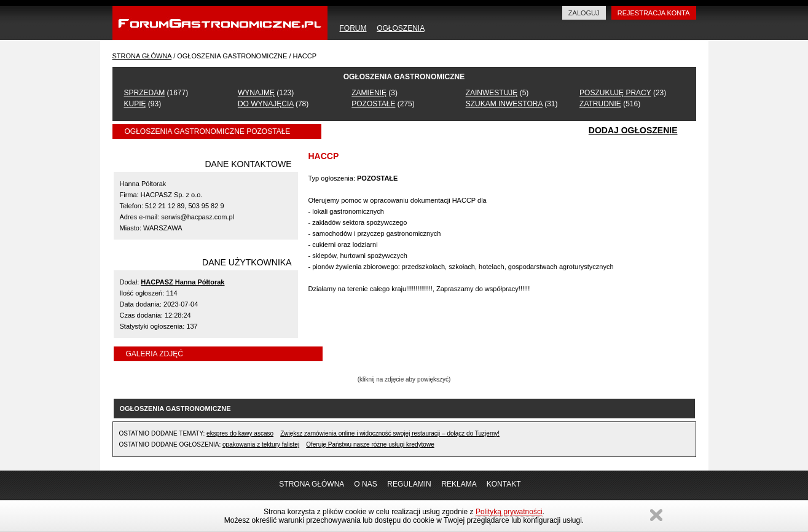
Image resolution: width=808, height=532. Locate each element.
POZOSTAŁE (373, 104)
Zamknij (656, 515)
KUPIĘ (135, 104)
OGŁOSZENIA (400, 28)
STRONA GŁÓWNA (142, 56)
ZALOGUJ (584, 13)
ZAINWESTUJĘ (492, 93)
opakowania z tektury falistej (261, 444)
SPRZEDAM (145, 93)
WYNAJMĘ (256, 93)
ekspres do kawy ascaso (240, 433)
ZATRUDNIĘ (600, 104)
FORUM (353, 28)
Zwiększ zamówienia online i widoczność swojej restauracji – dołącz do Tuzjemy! (390, 433)
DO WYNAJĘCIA (266, 104)
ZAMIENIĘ (369, 93)
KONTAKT (504, 484)
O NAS (365, 484)
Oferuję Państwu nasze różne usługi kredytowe (370, 444)
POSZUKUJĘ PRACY (615, 93)
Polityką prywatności (509, 512)
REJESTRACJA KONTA (654, 13)
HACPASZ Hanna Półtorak (182, 282)
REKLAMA (459, 484)
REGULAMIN (409, 484)
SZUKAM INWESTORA (504, 104)
